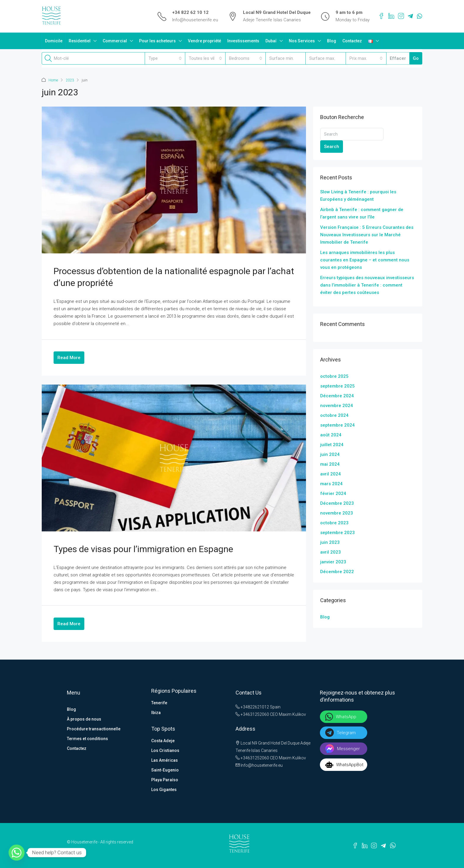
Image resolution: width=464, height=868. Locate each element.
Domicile (54, 41)
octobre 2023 (334, 523)
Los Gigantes (164, 789)
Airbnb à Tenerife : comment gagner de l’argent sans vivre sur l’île (362, 213)
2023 (70, 80)
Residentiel (80, 41)
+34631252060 (252, 714)
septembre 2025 (337, 386)
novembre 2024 (337, 405)
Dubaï (271, 41)
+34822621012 (252, 707)
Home (53, 80)
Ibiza (156, 712)
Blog (332, 41)
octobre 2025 (334, 376)
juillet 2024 (332, 444)
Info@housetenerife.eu (195, 20)
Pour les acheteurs (157, 41)
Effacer (398, 58)
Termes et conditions (87, 738)
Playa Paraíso (165, 779)
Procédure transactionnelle (94, 729)
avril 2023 (331, 552)
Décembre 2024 (337, 396)
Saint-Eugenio (165, 770)
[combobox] (165, 58)
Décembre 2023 (337, 503)
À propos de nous (84, 719)
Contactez (352, 41)
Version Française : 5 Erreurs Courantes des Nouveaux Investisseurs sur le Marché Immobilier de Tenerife (367, 234)
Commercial (115, 41)
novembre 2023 (337, 513)
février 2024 (333, 493)
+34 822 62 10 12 (190, 12)
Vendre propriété (204, 41)
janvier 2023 (333, 562)
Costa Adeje (163, 740)
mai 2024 (330, 464)
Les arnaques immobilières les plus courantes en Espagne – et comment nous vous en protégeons (365, 260)
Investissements (243, 41)
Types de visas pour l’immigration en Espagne (143, 549)
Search (332, 146)
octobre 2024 (334, 415)
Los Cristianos (165, 750)
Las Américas (165, 760)
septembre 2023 (337, 532)
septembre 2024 (337, 425)
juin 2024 (330, 454)
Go (416, 58)
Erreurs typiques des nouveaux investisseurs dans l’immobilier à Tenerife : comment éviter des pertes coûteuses (367, 285)
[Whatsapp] (17, 853)
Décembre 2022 (337, 571)
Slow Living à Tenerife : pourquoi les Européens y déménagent (358, 195)
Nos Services (302, 41)
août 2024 (331, 435)
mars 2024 (331, 483)
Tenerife (159, 703)
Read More (69, 357)
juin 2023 (330, 542)
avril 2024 (331, 474)
